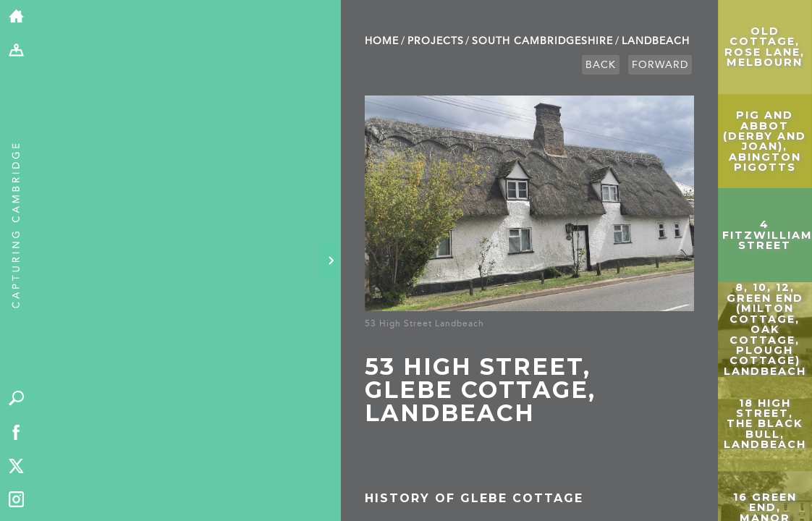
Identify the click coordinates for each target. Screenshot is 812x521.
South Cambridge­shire (542, 41)
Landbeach (656, 41)
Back (601, 65)
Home (382, 41)
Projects (436, 41)
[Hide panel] (331, 260)
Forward (660, 65)
